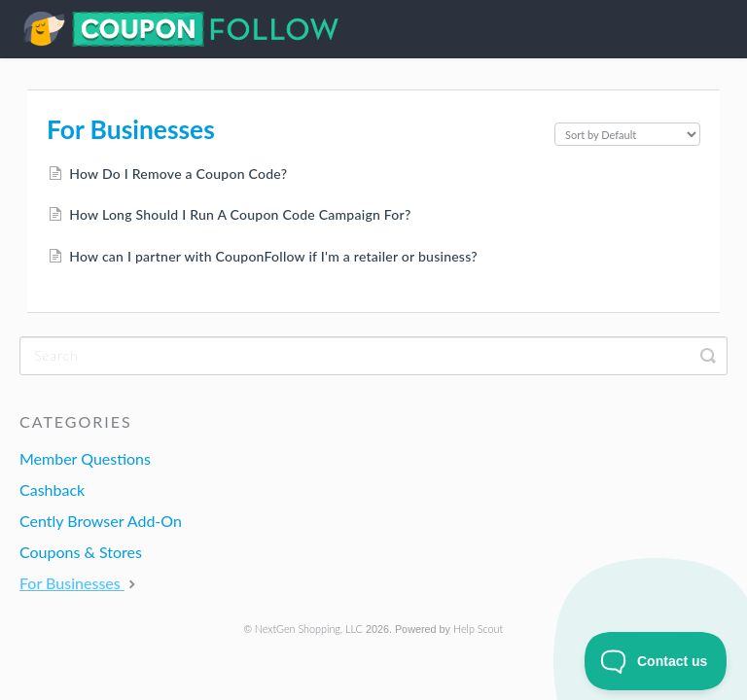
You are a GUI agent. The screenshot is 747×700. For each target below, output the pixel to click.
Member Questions (85, 458)
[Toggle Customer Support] (656, 661)
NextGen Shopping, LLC (309, 629)
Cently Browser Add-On (101, 521)
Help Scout (478, 629)
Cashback (52, 490)
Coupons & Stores (81, 552)
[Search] (373, 356)
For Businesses (80, 583)
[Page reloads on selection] (627, 134)
